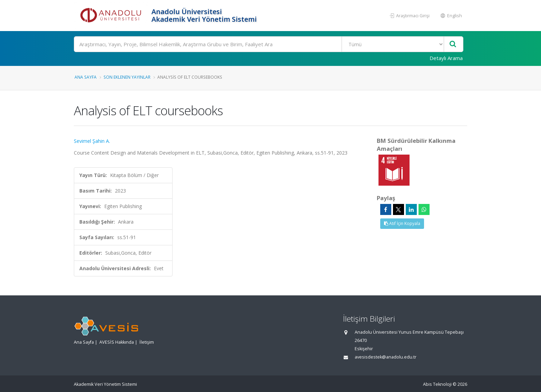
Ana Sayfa (86, 77)
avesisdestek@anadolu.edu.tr (386, 357)
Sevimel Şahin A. (92, 141)
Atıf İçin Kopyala (402, 223)
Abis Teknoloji (437, 384)
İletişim (147, 342)
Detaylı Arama (446, 58)
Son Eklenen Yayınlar (127, 77)
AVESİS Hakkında (117, 342)
